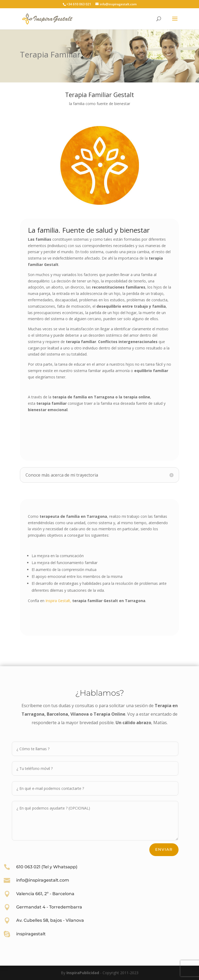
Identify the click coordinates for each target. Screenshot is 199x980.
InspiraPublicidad (83, 973)
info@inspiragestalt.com (43, 880)
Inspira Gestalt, (58, 601)
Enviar (164, 849)
